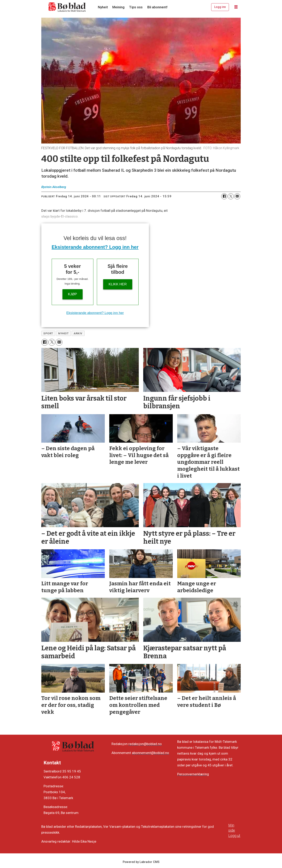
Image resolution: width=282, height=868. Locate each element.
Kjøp (72, 294)
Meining (118, 7)
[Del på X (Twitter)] (231, 196)
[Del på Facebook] (224, 196)
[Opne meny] (236, 7)
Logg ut (234, 836)
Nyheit (103, 7)
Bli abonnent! (157, 7)
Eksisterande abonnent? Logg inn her (95, 247)
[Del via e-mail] (237, 196)
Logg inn (220, 7)
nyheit (63, 333)
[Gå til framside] (67, 7)
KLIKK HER (118, 284)
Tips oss (136, 7)
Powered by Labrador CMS (141, 862)
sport (48, 333)
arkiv (78, 333)
